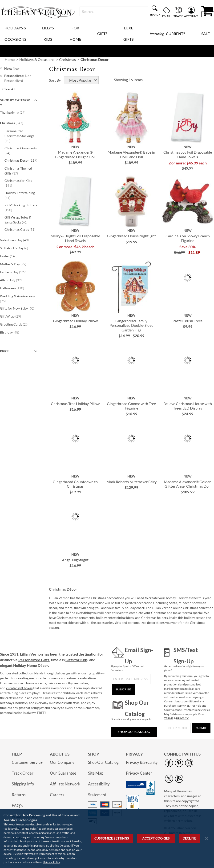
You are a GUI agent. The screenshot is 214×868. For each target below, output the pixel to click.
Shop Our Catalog (134, 732)
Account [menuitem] (191, 16)
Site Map (96, 773)
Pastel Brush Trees (188, 321)
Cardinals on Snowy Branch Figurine (188, 238)
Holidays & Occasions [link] (37, 59)
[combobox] (114, 11)
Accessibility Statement (99, 789)
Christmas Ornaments (21, 151)
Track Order (23, 773)
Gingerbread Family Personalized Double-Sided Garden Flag (131, 325)
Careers (57, 795)
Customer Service (27, 762)
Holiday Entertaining (20, 195)
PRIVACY (182, 718)
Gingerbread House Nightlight (131, 236)
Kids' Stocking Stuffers (21, 207)
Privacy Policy (52, 862)
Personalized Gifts (34, 660)
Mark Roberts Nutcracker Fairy (131, 482)
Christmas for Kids (18, 183)
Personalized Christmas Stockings (19, 136)
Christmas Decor (22, 160)
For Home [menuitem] (75, 34)
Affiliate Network (65, 784)
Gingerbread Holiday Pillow (75, 321)
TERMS (169, 718)
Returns (19, 795)
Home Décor (37, 665)
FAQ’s (17, 806)
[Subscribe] (123, 689)
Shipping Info (23, 784)
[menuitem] (167, 34)
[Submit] (201, 728)
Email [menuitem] (166, 16)
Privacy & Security (142, 762)
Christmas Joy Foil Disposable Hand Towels (188, 154)
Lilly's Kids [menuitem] (48, 34)
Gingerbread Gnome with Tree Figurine (131, 406)
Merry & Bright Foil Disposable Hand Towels (75, 238)
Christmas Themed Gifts (18, 171)
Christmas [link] (67, 59)
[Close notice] (207, 838)
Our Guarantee (63, 773)
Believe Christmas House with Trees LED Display (188, 406)
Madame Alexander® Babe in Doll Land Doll (131, 154)
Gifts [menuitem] (102, 34)
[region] (107, 838)
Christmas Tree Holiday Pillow (75, 404)
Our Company (62, 762)
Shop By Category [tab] (15, 103)
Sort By (55, 80)
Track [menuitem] (178, 16)
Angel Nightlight (75, 560)
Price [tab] (5, 351)
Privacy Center (139, 773)
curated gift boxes (19, 688)
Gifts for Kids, (77, 660)
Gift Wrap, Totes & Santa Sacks (19, 220)
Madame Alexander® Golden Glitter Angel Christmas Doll (188, 484)
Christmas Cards (22, 229)
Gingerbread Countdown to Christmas (75, 484)
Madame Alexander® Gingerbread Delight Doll (75, 154)
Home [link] (10, 59)
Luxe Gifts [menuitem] (128, 34)
